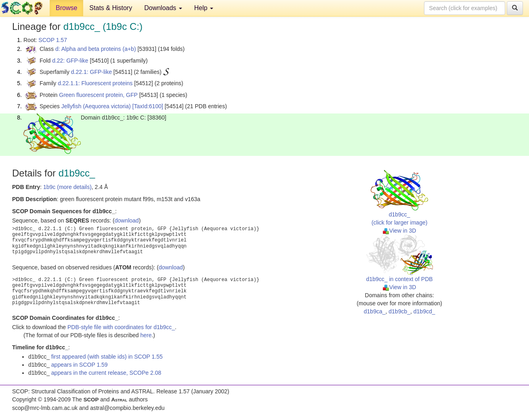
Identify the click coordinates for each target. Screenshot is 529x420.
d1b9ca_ (375, 311)
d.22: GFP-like (70, 61)
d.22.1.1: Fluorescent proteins (95, 83)
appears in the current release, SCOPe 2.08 (106, 373)
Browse (66, 8)
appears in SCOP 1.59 (80, 365)
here (146, 335)
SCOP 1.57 (53, 40)
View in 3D (400, 231)
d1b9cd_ (424, 311)
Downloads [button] (163, 8)
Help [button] (204, 8)
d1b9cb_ (399, 311)
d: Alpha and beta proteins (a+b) (96, 49)
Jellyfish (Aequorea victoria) (96, 106)
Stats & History (111, 8)
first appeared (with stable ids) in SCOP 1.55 (107, 357)
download (127, 220)
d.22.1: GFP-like (91, 72)
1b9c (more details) (67, 187)
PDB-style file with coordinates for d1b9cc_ (121, 327)
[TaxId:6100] (148, 106)
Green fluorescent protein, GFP (98, 95)
